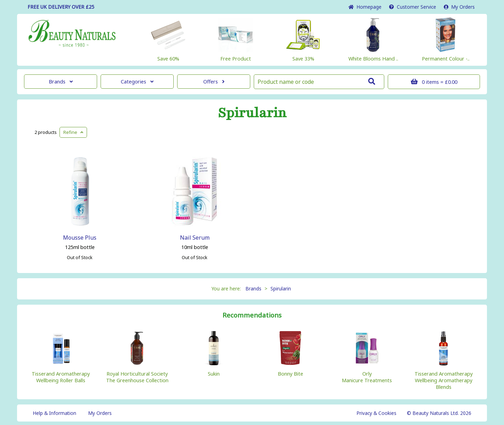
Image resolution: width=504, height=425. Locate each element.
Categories (137, 82)
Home (365, 7)
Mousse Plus (80, 238)
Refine (73, 132)
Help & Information (54, 413)
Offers (214, 82)
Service (413, 7)
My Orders (459, 7)
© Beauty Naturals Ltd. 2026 (439, 413)
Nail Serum (195, 238)
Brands (61, 82)
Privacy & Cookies (376, 413)
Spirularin (252, 113)
